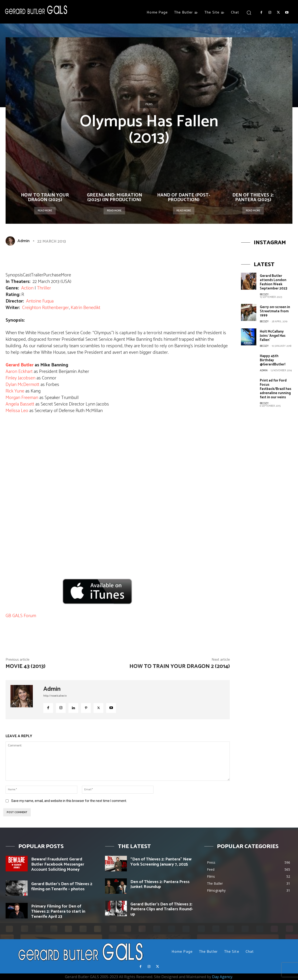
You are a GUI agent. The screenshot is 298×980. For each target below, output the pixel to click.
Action (27, 288)
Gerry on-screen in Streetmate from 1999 (275, 311)
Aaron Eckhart (19, 372)
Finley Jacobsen (20, 378)
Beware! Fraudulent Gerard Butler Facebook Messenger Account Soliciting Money (58, 864)
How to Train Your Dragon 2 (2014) (180, 666)
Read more (45, 211)
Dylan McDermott (22, 385)
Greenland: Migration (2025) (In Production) (114, 198)
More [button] (66, 275)
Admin (24, 241)
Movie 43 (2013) (25, 666)
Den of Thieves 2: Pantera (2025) (253, 198)
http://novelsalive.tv (55, 696)
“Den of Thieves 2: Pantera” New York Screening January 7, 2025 (161, 862)
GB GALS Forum (21, 616)
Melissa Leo (17, 411)
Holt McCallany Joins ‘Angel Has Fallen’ (273, 336)
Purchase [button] (52, 275)
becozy (264, 295)
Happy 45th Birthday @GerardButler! (273, 360)
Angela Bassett (20, 404)
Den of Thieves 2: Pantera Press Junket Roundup (160, 884)
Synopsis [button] (14, 275)
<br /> (20, 577)
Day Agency (222, 977)
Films (149, 104)
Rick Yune (15, 391)
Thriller (44, 288)
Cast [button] (27, 275)
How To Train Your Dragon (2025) (45, 198)
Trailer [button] (37, 275)
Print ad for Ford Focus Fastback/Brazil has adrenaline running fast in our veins (276, 389)
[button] (249, 12)
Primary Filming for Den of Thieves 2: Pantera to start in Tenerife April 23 (58, 911)
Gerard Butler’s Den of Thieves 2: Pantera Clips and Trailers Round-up (162, 909)
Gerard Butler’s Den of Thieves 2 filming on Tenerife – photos (62, 887)
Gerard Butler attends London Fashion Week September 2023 (274, 282)
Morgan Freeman (22, 398)
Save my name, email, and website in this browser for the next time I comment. (69, 801)
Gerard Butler (20, 365)
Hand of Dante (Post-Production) (184, 198)
